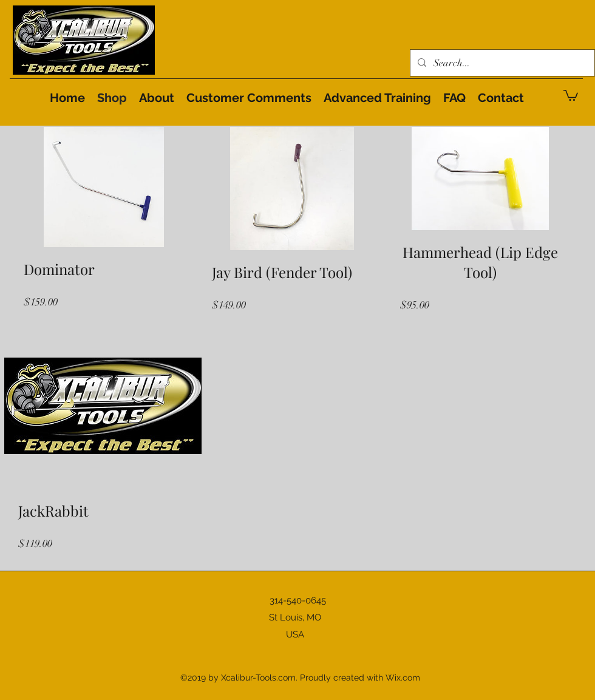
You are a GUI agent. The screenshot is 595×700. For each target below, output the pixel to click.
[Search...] (501, 63)
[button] (571, 95)
